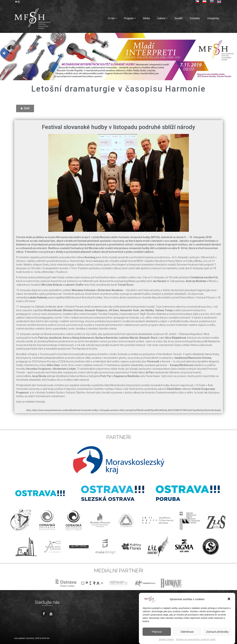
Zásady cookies (166, 639)
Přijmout (157, 632)
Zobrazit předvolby (217, 632)
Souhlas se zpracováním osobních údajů (196, 639)
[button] (229, 599)
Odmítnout (187, 632)
